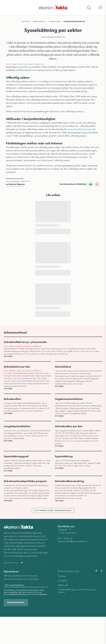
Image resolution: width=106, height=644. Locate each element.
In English (62, 581)
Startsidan (25, 21)
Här (20, 592)
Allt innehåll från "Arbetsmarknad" (53, 510)
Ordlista (61, 576)
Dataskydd (63, 585)
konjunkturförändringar (79, 129)
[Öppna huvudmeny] (100, 8)
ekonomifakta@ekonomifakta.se (72, 541)
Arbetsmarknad (39, 21)
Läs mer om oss (13, 563)
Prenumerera (16, 603)
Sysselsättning (54, 21)
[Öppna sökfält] (89, 8)
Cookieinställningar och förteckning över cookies (77, 591)
